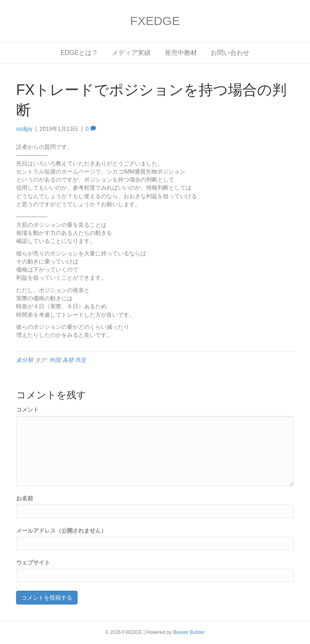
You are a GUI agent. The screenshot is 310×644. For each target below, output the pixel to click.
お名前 (25, 498)
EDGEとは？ (79, 53)
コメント (27, 410)
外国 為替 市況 (68, 360)
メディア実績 (131, 53)
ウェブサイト (33, 562)
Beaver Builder (189, 632)
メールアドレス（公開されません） (61, 531)
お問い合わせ (230, 53)
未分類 (25, 360)
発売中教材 (181, 53)
